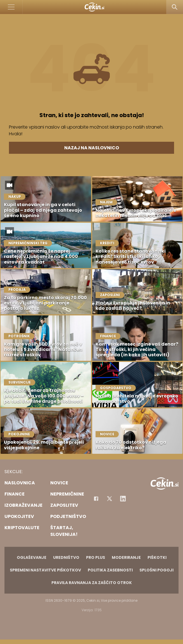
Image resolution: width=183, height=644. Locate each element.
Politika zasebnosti (110, 570)
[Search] (175, 7)
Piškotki (157, 557)
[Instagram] (123, 499)
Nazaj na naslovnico (92, 148)
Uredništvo (66, 557)
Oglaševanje (32, 557)
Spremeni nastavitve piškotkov (45, 570)
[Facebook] (96, 499)
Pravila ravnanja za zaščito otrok (92, 583)
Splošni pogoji (156, 570)
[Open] (11, 7)
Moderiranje (126, 557)
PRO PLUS (96, 557)
